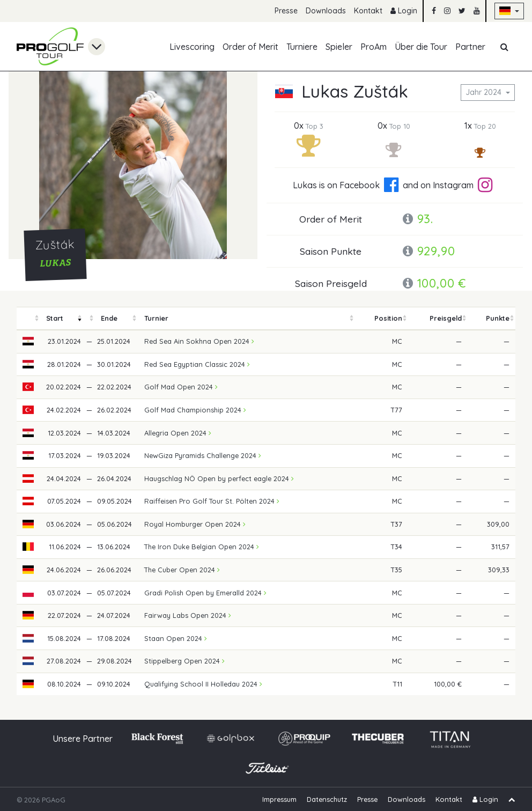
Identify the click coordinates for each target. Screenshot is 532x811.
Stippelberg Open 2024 (184, 661)
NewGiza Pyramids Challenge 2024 (203, 455)
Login (404, 11)
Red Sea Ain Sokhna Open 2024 (199, 341)
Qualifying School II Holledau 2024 (203, 684)
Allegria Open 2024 (178, 433)
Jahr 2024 (485, 92)
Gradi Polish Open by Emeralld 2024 (205, 593)
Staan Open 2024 (176, 638)
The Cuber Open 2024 (182, 570)
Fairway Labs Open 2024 (188, 615)
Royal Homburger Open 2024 (195, 524)
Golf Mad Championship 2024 (195, 410)
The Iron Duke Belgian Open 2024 (202, 547)
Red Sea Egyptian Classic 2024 (197, 364)
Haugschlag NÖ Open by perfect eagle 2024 (219, 478)
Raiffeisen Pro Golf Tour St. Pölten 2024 (212, 501)
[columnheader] (28, 318)
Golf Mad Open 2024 (181, 387)
